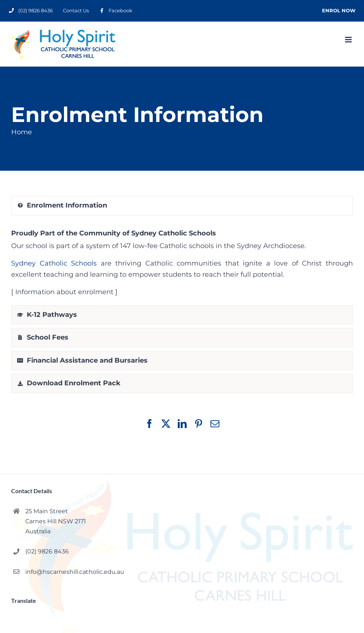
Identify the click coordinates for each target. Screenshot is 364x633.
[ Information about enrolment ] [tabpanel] (182, 261)
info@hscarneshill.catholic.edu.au (75, 572)
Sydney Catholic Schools (54, 263)
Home (22, 132)
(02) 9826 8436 (47, 551)
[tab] (182, 206)
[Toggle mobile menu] (349, 40)
